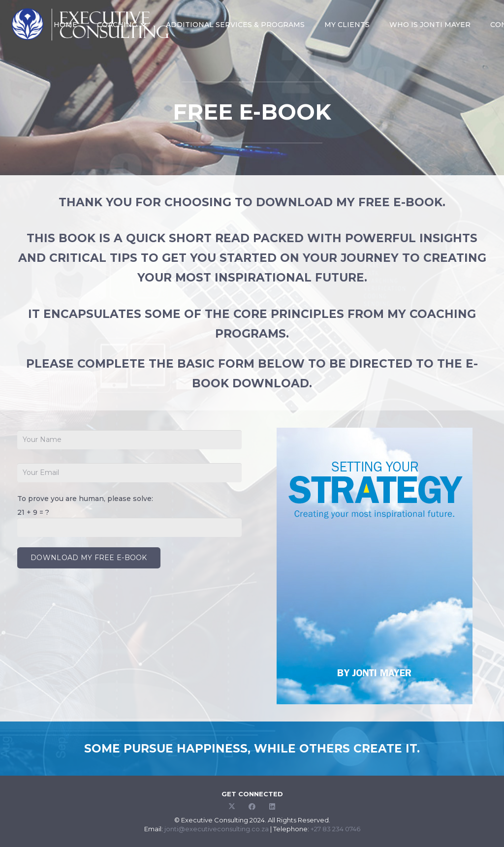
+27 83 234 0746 (335, 829)
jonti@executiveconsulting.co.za (217, 829)
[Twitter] (232, 807)
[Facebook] (252, 807)
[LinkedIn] (272, 807)
